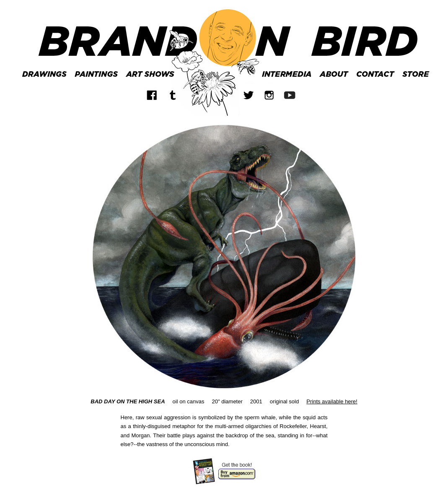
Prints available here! (332, 401)
